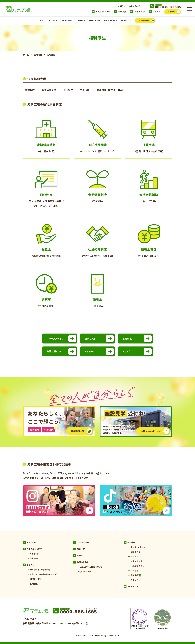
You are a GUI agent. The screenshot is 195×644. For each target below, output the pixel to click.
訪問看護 (34, 584)
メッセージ (35, 554)
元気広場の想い (110, 20)
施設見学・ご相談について (91, 567)
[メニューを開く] (190, 9)
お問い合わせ (134, 6)
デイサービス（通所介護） (40, 570)
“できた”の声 (137, 12)
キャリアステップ (68, 20)
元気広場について (101, 12)
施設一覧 (155, 12)
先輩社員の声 (95, 20)
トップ (42, 20)
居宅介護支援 (36, 579)
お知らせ (122, 6)
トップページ (30, 542)
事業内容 (120, 12)
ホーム (26, 55)
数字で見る (53, 20)
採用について (86, 571)
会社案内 (34, 558)
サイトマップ (131, 586)
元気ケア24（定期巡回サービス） (44, 574)
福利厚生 (82, 20)
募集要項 (136, 575)
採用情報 (38, 55)
